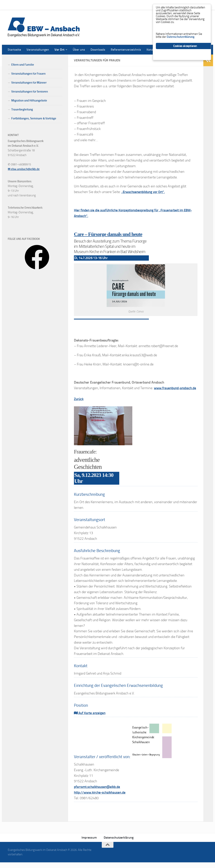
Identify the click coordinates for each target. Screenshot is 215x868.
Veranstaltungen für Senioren (30, 92)
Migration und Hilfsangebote (29, 101)
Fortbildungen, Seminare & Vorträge (34, 118)
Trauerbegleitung (22, 109)
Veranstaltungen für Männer (29, 83)
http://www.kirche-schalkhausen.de (101, 798)
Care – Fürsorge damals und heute (110, 234)
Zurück (79, 405)
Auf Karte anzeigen (90, 719)
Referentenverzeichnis (123, 5)
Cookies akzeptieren (185, 50)
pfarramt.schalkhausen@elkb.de (98, 792)
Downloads (95, 5)
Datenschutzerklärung (119, 843)
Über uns (76, 5)
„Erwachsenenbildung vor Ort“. (145, 192)
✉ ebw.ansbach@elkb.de (24, 169)
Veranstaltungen (35, 5)
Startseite (11, 5)
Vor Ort (57, 5)
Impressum (89, 843)
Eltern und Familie (23, 65)
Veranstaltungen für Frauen (28, 74)
